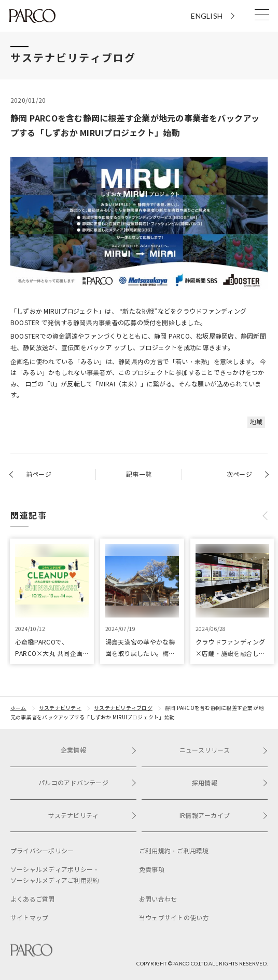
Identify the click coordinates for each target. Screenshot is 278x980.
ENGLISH (207, 16)
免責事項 (152, 870)
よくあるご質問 (33, 899)
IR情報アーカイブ (224, 816)
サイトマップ (29, 918)
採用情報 (230, 783)
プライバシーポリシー (42, 851)
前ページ (39, 474)
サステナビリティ (60, 708)
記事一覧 (139, 474)
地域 (256, 422)
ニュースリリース (224, 750)
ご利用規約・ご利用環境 (174, 851)
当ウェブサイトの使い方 (174, 918)
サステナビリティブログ (123, 708)
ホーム (18, 708)
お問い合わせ (158, 899)
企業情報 (99, 750)
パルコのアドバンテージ (87, 783)
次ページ (239, 474)
